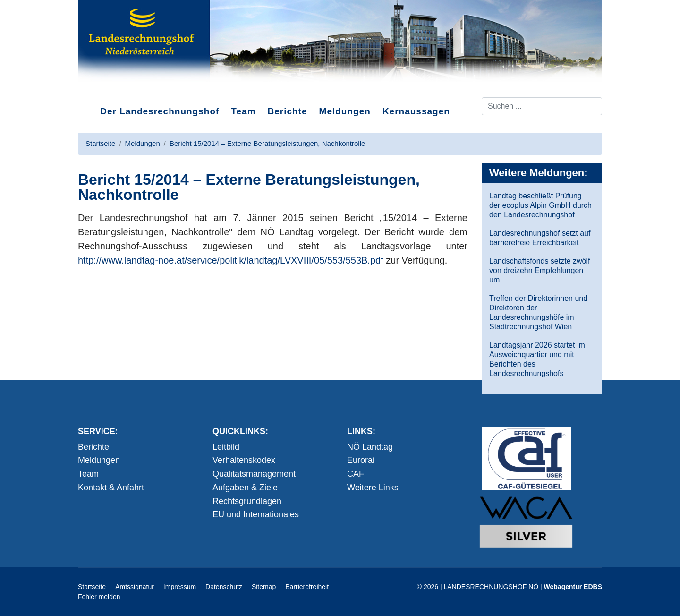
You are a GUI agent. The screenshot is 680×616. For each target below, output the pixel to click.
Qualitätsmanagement (254, 474)
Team (243, 111)
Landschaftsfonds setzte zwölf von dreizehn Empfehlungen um (540, 270)
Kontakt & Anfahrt (111, 488)
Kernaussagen (416, 111)
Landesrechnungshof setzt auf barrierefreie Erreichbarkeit (540, 238)
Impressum (180, 587)
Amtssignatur (135, 587)
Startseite (92, 587)
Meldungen (345, 111)
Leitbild (226, 447)
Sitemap (264, 587)
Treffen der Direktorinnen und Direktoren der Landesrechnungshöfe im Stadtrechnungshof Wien (538, 312)
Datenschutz (224, 587)
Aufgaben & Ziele (245, 488)
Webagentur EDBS (573, 587)
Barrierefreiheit (307, 587)
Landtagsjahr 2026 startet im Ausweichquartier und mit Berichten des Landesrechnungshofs (537, 359)
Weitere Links (373, 488)
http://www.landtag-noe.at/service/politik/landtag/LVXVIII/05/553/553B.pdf (231, 260)
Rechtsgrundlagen (247, 501)
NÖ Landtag (370, 447)
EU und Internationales (256, 514)
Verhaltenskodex (244, 460)
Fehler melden (99, 597)
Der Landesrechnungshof (160, 111)
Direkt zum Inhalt (113, 89)
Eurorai (361, 460)
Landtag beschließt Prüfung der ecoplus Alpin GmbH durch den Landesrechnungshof (540, 205)
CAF (356, 474)
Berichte (288, 111)
